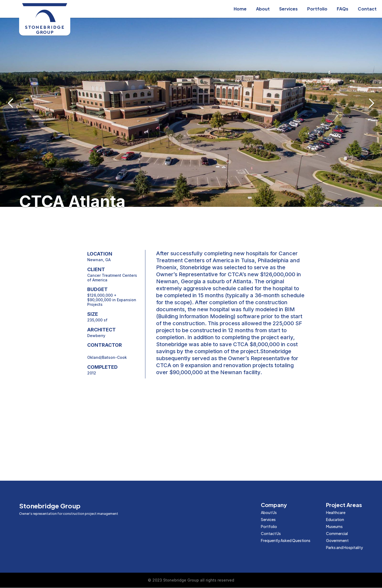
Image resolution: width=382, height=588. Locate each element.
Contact (367, 9)
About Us (269, 512)
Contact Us (271, 533)
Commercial (337, 533)
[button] (11, 103)
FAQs (343, 9)
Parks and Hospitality (344, 547)
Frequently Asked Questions (286, 540)
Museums (334, 526)
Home (240, 9)
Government (337, 540)
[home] (45, 19)
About (263, 9)
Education (335, 519)
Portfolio (317, 9)
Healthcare (336, 512)
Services (288, 9)
